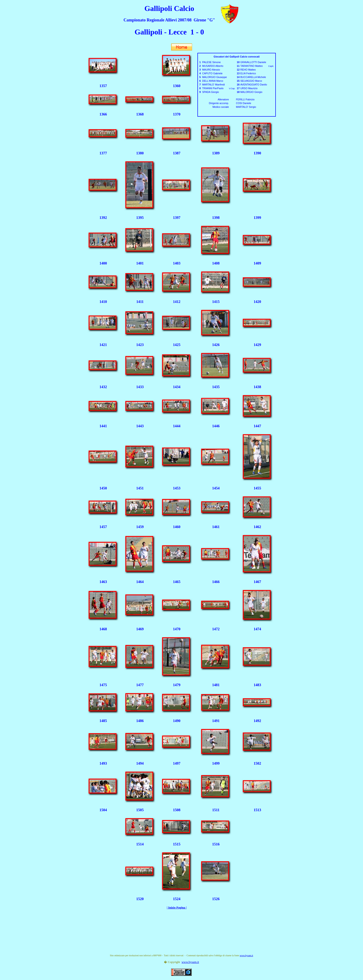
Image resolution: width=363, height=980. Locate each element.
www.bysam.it (246, 955)
